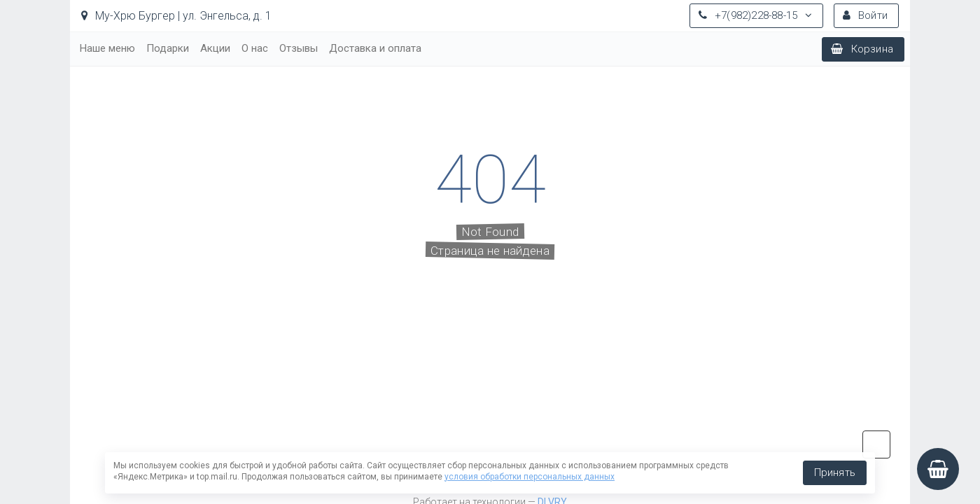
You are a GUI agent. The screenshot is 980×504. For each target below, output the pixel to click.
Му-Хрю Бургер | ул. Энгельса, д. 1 (176, 16)
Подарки (168, 48)
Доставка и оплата (375, 48)
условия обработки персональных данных (530, 477)
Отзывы (299, 48)
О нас (255, 48)
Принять (835, 472)
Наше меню (107, 48)
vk (876, 444)
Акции (215, 48)
